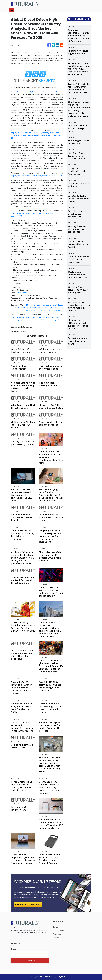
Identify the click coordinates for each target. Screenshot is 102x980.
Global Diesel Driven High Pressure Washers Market (34, 92)
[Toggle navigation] (12, 10)
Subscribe (30, 961)
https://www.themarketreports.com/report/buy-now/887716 (37, 176)
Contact (56, 938)
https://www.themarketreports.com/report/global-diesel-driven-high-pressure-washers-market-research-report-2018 (36, 135)
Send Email (22, 293)
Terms (55, 927)
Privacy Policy (59, 931)
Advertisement (59, 934)
